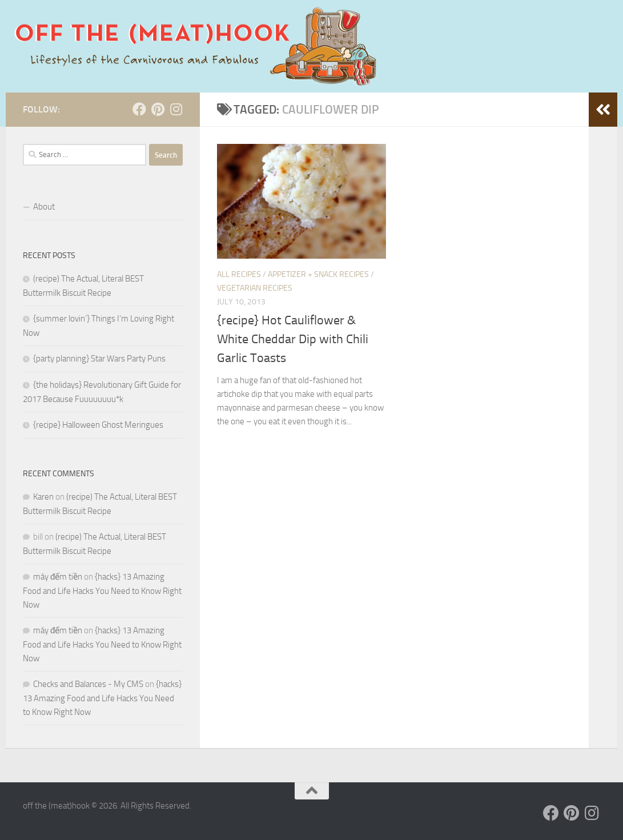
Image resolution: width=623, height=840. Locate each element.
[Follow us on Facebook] (139, 109)
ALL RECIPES (239, 274)
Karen (43, 497)
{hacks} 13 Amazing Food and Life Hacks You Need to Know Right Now (102, 591)
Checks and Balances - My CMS (88, 684)
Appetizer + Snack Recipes (318, 274)
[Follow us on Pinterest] (158, 109)
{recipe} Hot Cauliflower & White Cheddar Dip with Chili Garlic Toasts (293, 339)
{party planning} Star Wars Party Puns (99, 359)
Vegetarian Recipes (255, 288)
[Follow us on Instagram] (176, 109)
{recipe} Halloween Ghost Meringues (98, 425)
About (44, 207)
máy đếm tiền (58, 577)
